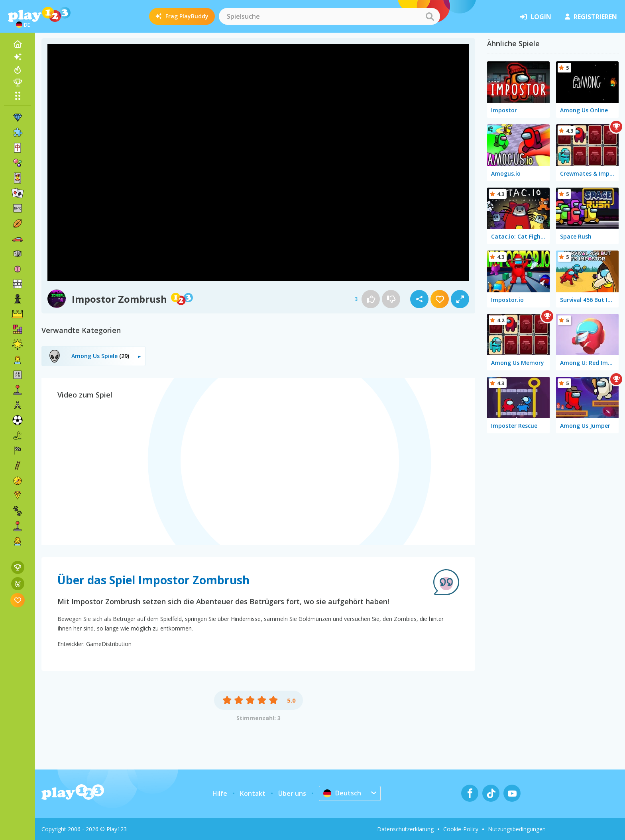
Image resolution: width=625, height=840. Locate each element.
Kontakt (253, 793)
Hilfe (220, 793)
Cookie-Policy (461, 829)
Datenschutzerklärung (405, 829)
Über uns (292, 793)
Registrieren (591, 17)
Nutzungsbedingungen (517, 829)
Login (536, 17)
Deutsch (342, 793)
